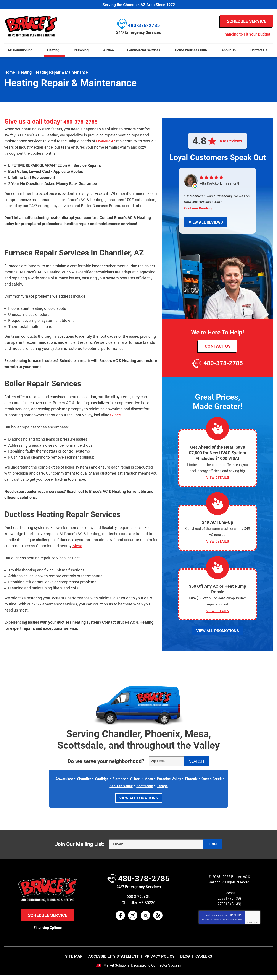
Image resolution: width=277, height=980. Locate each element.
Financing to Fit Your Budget (246, 34)
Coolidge (111, 784)
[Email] (165, 850)
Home (10, 72)
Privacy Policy (217, 925)
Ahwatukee (70, 784)
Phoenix (210, 784)
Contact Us (218, 346)
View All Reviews (206, 222)
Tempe (178, 791)
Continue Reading (198, 208)
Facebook (120, 921)
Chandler (91, 784)
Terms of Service (232, 925)
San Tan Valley (133, 791)
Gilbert (116, 415)
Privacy (250, 928)
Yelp (158, 921)
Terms (256, 928)
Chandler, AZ (107, 141)
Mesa (77, 545)
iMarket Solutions (116, 971)
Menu (2, 41)
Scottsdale (159, 791)
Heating (25, 72)
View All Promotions (218, 637)
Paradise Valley (185, 784)
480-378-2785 (84, 121)
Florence (130, 784)
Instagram (145, 921)
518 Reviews (231, 141)
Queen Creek (104, 791)
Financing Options (48, 933)
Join (213, 849)
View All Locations (139, 803)
